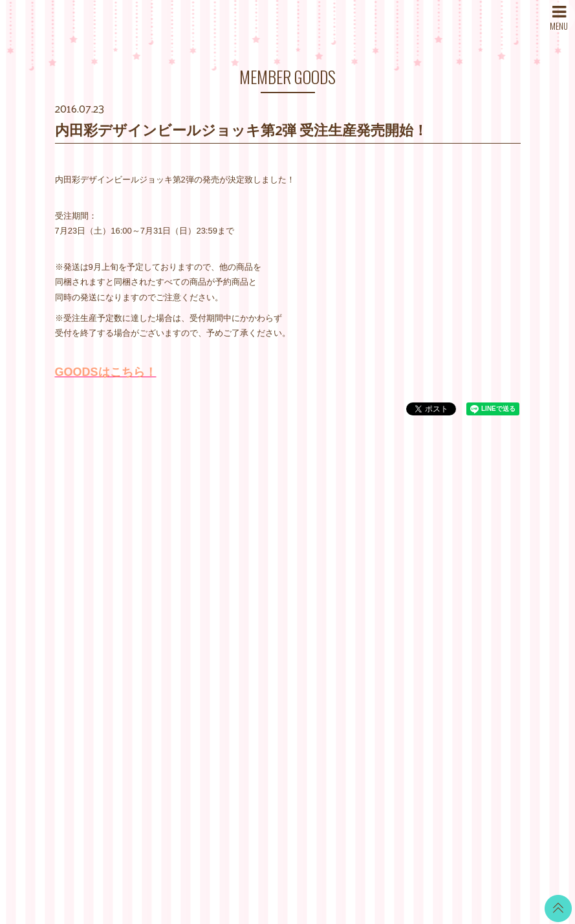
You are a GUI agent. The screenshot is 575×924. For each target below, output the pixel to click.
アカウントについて (370, 555)
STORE (188, 620)
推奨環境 (349, 636)
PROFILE (191, 587)
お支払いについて (365, 539)
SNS (182, 636)
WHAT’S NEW (200, 522)
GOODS (268, 645)
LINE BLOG (472, 539)
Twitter (462, 522)
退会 (340, 668)
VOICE (265, 613)
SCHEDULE (196, 555)
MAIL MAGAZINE (206, 603)
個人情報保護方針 (365, 603)
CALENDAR (275, 548)
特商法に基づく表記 (370, 587)
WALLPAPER (277, 532)
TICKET (267, 629)
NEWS (186, 539)
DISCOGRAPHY (204, 571)
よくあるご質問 (361, 652)
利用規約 (349, 571)
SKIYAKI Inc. (381, 853)
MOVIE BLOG (279, 597)
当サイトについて (365, 522)
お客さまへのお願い (370, 620)
